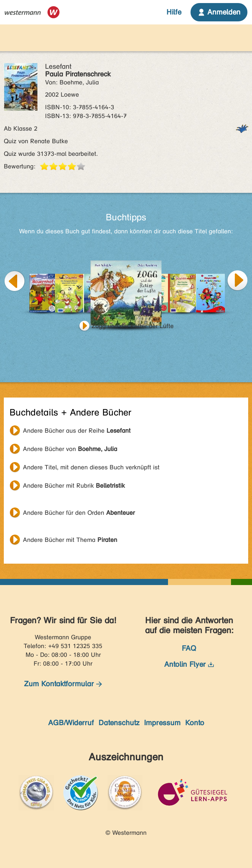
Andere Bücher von (70, 449)
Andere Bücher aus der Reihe (77, 431)
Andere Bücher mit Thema (70, 540)
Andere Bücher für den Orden (79, 513)
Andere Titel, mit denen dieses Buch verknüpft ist (91, 467)
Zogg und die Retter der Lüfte (133, 326)
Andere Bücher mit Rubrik (74, 486)
